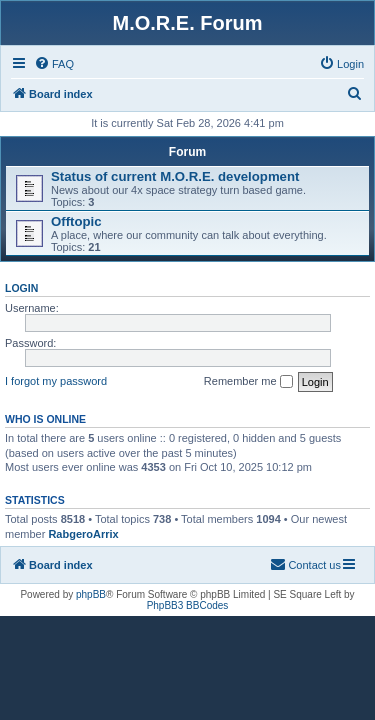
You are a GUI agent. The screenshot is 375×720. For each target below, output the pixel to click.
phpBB (91, 594)
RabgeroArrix (83, 534)
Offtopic (76, 221)
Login (21, 288)
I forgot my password (56, 381)
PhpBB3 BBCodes (188, 605)
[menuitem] (54, 64)
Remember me (248, 382)
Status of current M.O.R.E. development (175, 176)
